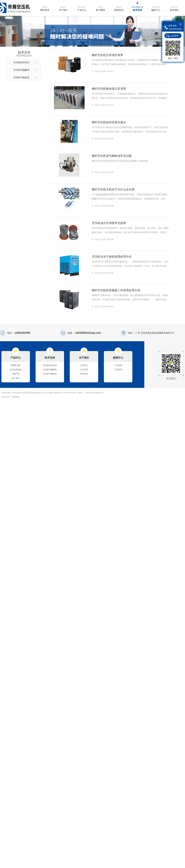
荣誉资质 (84, 374)
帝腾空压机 (16, 365)
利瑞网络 (15, 397)
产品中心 (82, 9)
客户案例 (100, 9)
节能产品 (16, 374)
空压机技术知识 (50, 365)
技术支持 (137, 9)
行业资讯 (118, 370)
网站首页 (45, 9)
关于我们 (63, 9)
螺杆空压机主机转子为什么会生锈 (112, 189)
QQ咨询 (175, 36)
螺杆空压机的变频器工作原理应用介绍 (115, 290)
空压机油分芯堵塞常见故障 (108, 223)
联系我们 (174, 9)
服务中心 (156, 9)
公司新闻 (118, 365)
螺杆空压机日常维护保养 (107, 55)
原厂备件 (16, 378)
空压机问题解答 (50, 370)
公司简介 (84, 365)
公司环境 (84, 370)
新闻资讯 (119, 9)
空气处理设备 (16, 370)
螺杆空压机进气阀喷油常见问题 (111, 156)
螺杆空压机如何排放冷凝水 (108, 122)
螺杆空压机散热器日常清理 (108, 89)
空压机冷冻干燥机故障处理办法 (111, 256)
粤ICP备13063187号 (95, 393)
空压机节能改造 (50, 374)
